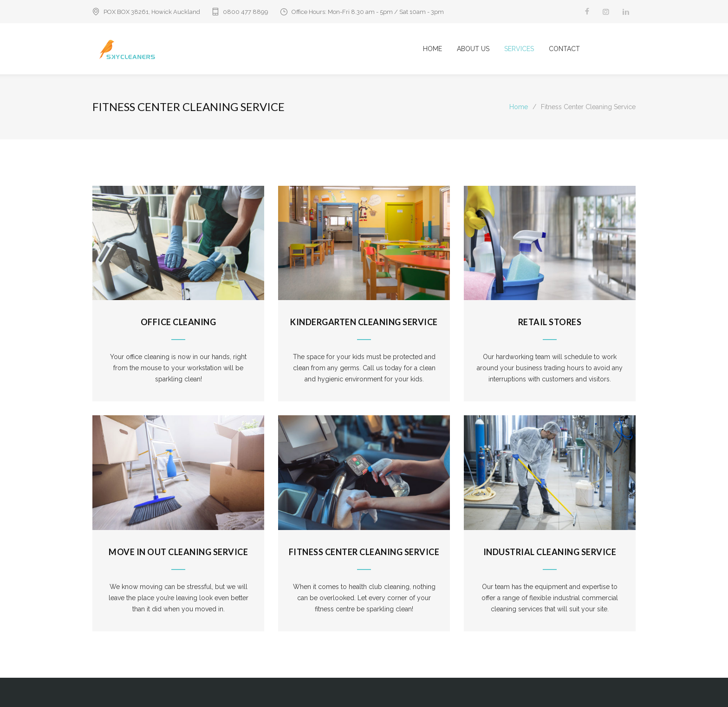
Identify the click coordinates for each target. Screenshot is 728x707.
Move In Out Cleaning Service (178, 552)
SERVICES (519, 49)
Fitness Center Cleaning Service (364, 552)
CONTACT (564, 49)
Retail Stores (550, 322)
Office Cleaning (179, 322)
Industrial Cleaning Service (550, 552)
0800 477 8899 (246, 12)
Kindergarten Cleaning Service (364, 322)
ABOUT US (473, 49)
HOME (432, 49)
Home (519, 107)
